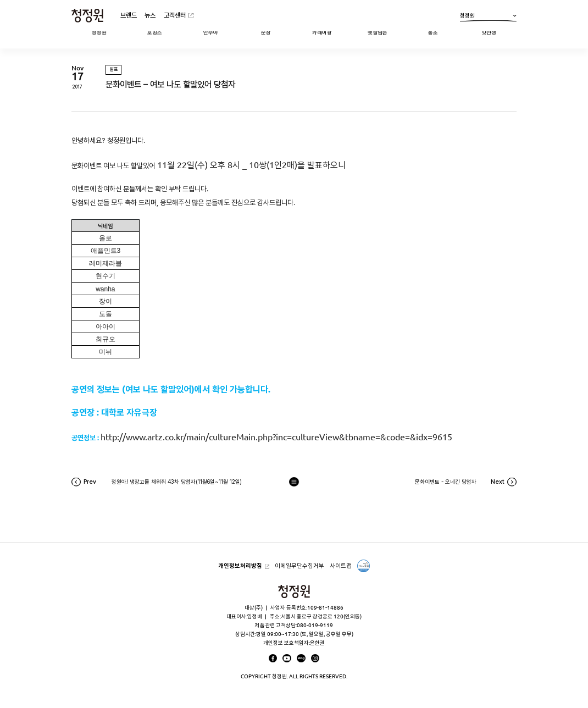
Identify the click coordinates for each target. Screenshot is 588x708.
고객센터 (175, 15)
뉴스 (150, 15)
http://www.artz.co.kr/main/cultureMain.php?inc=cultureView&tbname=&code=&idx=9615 (276, 437)
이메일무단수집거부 (299, 566)
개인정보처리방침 (240, 566)
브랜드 (129, 15)
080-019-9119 (315, 625)
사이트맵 (341, 566)
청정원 (489, 17)
